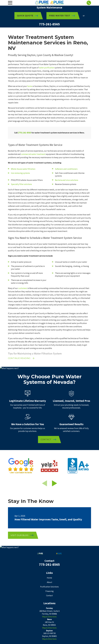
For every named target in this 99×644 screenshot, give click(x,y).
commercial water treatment (33, 154)
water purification (47, 68)
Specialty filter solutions (21, 184)
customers (23, 288)
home (30, 86)
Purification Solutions (49, 587)
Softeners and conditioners (66, 169)
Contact (49, 596)
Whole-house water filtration (23, 169)
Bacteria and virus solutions (67, 180)
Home (49, 578)
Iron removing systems (20, 173)
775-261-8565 (49, 24)
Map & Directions (49, 617)
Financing (49, 591)
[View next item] (55, 483)
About (49, 582)
